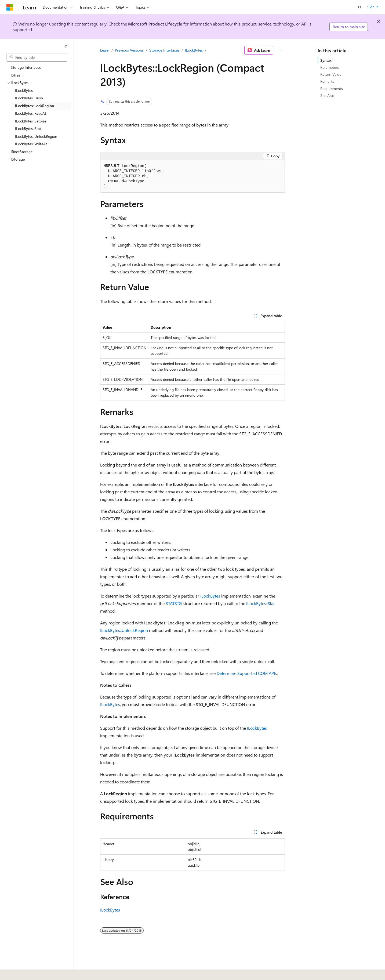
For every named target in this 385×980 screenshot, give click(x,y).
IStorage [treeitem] (18, 159)
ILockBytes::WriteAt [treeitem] (31, 144)
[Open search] (360, 7)
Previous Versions (129, 50)
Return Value (331, 74)
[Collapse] (66, 46)
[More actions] (280, 50)
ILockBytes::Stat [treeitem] (28, 129)
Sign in (373, 7)
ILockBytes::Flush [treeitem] (29, 98)
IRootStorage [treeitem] (22, 152)
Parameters (330, 67)
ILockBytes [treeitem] (24, 90)
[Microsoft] (10, 7)
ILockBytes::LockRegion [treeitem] (34, 106)
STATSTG (174, 603)
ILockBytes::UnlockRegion (124, 630)
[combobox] (37, 57)
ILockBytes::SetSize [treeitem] (31, 121)
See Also (327, 95)
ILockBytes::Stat (260, 603)
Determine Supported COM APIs (247, 673)
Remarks (327, 81)
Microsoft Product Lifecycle (155, 24)
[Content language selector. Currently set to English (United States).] (31, 972)
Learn (105, 50)
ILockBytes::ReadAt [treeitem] (31, 113)
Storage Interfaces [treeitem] (26, 67)
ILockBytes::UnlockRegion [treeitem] (36, 136)
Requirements (332, 88)
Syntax (326, 60)
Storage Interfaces (164, 50)
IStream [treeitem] (17, 75)
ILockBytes (194, 50)
